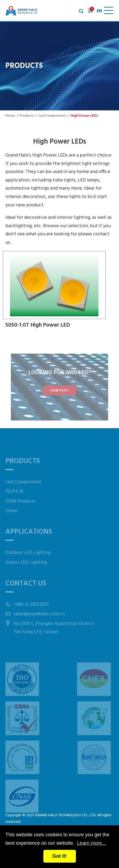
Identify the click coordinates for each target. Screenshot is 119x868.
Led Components (53, 116)
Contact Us (26, 592)
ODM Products (21, 510)
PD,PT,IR (14, 500)
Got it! (59, 856)
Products (27, 116)
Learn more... (91, 843)
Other (12, 519)
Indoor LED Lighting (26, 571)
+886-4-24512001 (31, 613)
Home (10, 116)
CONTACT (59, 390)
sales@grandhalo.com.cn (39, 622)
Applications (29, 540)
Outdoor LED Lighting (28, 561)
